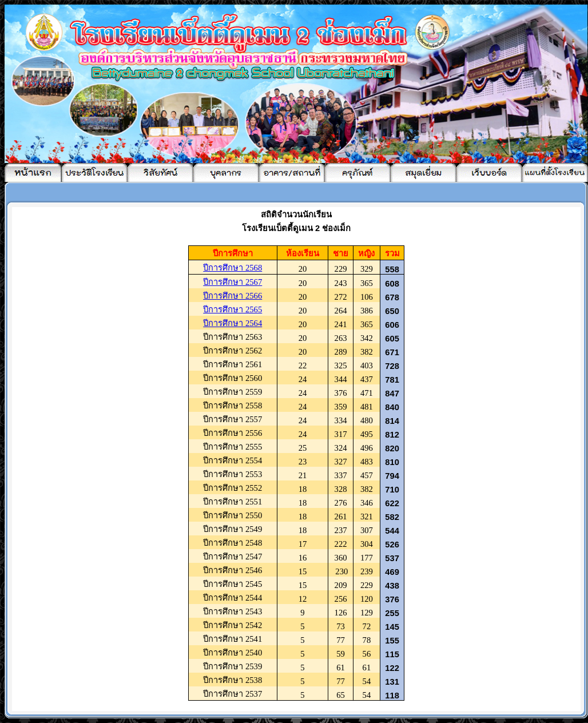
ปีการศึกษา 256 (233, 282)
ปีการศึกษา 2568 (233, 268)
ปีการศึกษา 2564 (233, 323)
